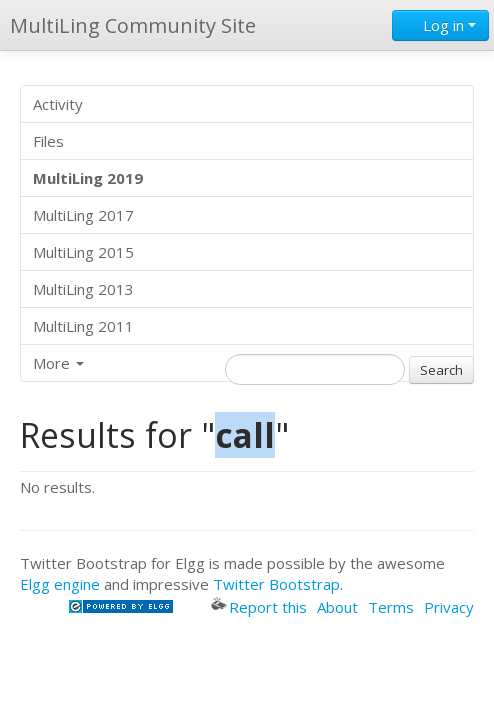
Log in (440, 25)
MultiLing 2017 (83, 215)
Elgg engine (60, 584)
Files (48, 141)
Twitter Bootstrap (276, 584)
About (337, 607)
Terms (391, 607)
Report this (259, 607)
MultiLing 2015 (83, 252)
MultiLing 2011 (83, 326)
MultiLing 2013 (83, 289)
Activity (58, 104)
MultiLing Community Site (133, 25)
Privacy (449, 607)
